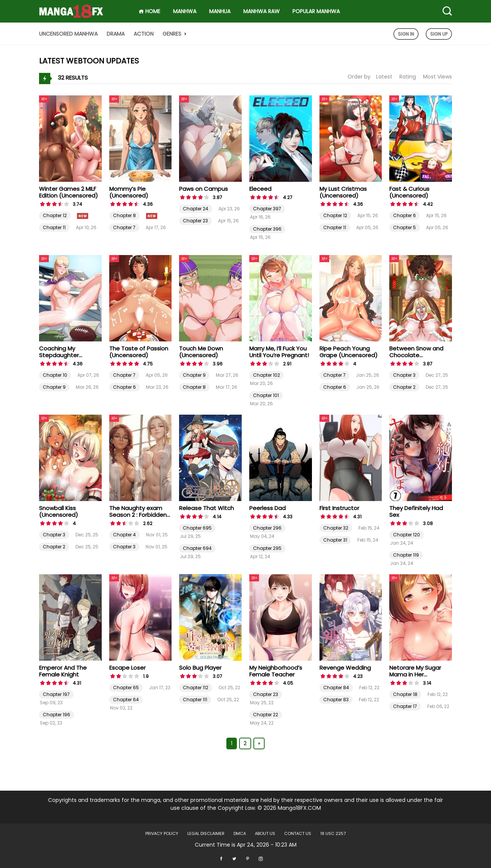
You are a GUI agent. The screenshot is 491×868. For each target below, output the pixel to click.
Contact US (298, 833)
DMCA (240, 833)
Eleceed (260, 189)
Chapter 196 (56, 715)
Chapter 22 (266, 715)
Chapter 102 (267, 375)
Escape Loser (127, 668)
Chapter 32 (336, 528)
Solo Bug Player (200, 668)
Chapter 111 (195, 700)
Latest (384, 77)
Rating (408, 77)
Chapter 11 (54, 227)
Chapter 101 (266, 395)
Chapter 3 (404, 375)
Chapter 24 (196, 209)
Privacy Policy (162, 833)
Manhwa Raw (261, 11)
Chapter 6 (404, 215)
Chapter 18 (405, 694)
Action (144, 34)
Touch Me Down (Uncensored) (201, 352)
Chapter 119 (406, 555)
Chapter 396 (267, 229)
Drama (116, 34)
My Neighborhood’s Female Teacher (276, 671)
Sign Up (439, 34)
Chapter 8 (124, 215)
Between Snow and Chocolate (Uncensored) (416, 355)
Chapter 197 (56, 694)
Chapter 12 (55, 215)
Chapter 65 (126, 688)
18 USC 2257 (333, 833)
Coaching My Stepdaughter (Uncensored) (59, 355)
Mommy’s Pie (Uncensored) (129, 192)
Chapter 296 (267, 528)
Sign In (406, 34)
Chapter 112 (196, 688)
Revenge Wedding (345, 668)
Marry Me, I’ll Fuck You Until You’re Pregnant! (279, 352)
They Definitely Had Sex (416, 511)
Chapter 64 (126, 700)
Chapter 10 (55, 375)
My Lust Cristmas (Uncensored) (343, 192)
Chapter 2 (404, 387)
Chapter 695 (197, 528)
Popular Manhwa (316, 11)
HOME (149, 11)
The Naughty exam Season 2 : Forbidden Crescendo (138, 515)
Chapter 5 (404, 227)
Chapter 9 (54, 387)
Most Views (438, 77)
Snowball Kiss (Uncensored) (59, 511)
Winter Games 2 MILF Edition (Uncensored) (69, 192)
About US (265, 833)
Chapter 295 (267, 548)
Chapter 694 (197, 548)
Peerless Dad (267, 508)
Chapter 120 (407, 535)
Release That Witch (206, 508)
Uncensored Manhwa (68, 34)
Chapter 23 (195, 221)
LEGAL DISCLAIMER (206, 833)
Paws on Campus (203, 189)
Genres (175, 34)
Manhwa (185, 11)
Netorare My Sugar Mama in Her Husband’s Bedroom (417, 674)
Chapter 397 (267, 209)
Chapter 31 (335, 540)
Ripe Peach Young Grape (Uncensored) (349, 352)
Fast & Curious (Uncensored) (409, 192)
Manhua (220, 11)
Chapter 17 (405, 706)
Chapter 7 (124, 227)
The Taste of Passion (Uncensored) (139, 352)
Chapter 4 (124, 535)
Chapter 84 (336, 688)
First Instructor (339, 508)
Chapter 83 (336, 700)
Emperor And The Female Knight (63, 671)
